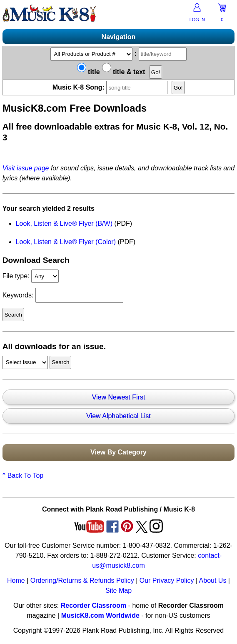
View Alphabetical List (118, 416)
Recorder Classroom (94, 605)
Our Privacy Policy (167, 580)
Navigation (119, 37)
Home (16, 580)
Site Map (118, 590)
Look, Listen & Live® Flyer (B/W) (64, 223)
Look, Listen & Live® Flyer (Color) (66, 242)
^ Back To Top (23, 476)
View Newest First (119, 397)
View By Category (118, 452)
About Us (213, 580)
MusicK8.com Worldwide (100, 615)
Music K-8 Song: (111, 87)
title (89, 72)
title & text (124, 72)
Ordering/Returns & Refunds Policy (82, 580)
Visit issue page (26, 168)
